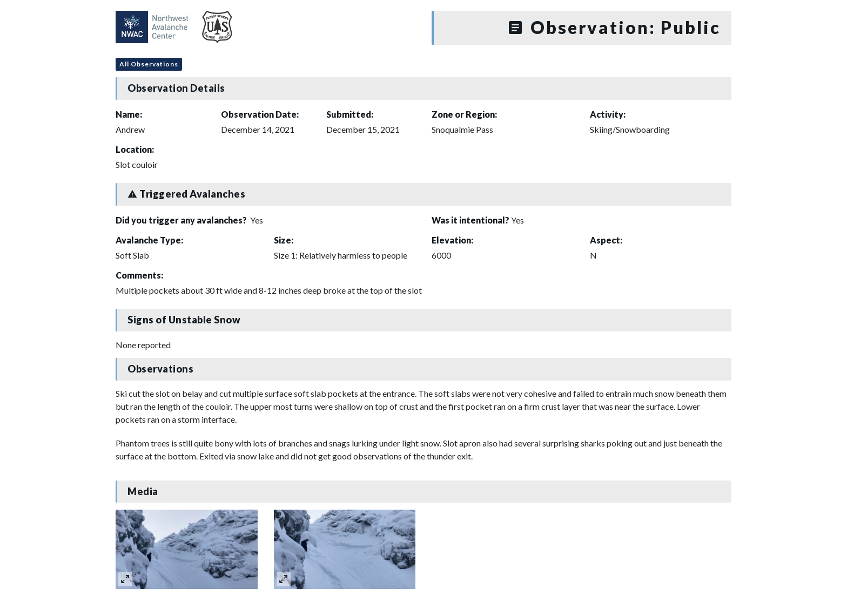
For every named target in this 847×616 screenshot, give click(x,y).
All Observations (149, 64)
